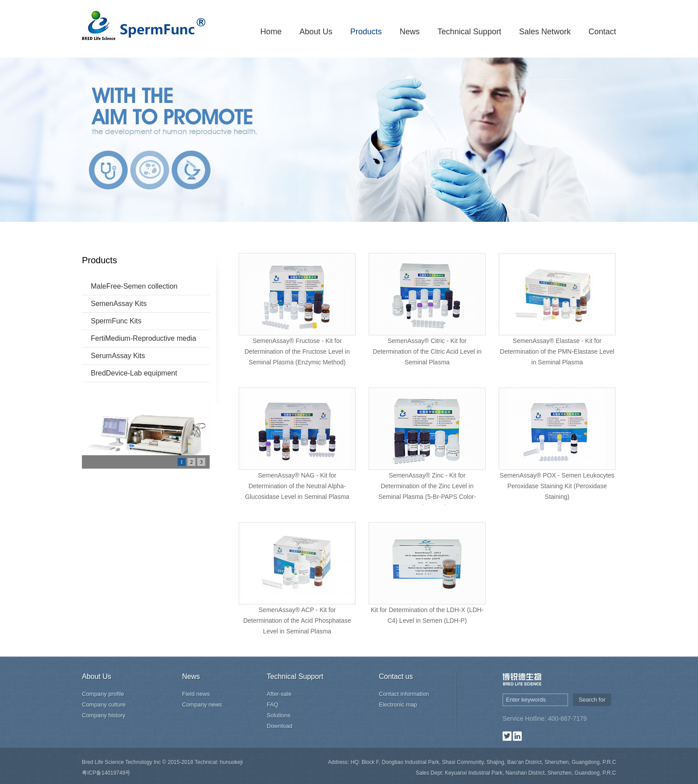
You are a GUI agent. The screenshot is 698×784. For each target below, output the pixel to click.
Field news (196, 694)
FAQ (272, 704)
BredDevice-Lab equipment (134, 373)
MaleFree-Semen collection (134, 286)
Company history (104, 715)
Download (280, 726)
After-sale (279, 694)
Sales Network (545, 32)
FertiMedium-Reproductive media (144, 338)
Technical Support (469, 32)
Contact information (404, 694)
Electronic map (398, 704)
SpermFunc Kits (116, 321)
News (410, 32)
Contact (602, 32)
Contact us (396, 676)
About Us (316, 32)
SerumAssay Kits (118, 356)
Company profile (103, 694)
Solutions (278, 715)
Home (271, 32)
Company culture (104, 704)
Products (366, 32)
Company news (202, 704)
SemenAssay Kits (119, 304)
